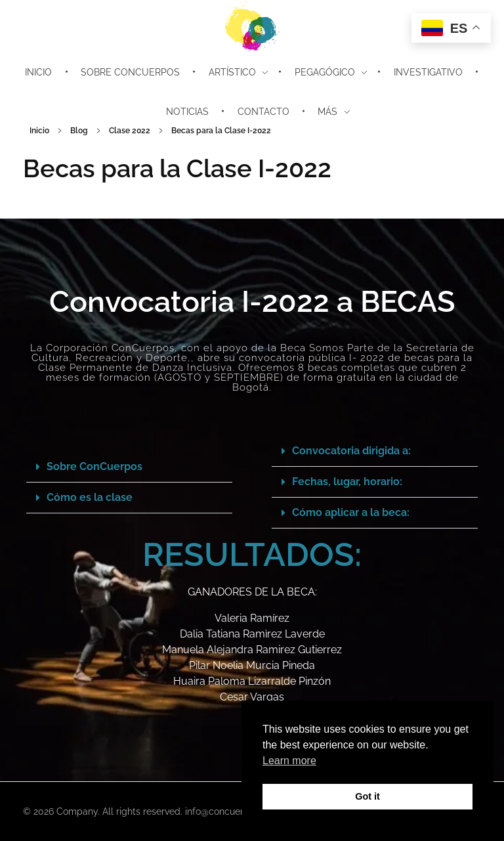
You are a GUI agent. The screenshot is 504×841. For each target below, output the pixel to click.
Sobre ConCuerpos (94, 466)
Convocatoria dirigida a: (351, 451)
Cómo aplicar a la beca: (351, 512)
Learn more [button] (289, 761)
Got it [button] (367, 796)
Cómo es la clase (90, 497)
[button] (129, 467)
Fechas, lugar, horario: (347, 482)
